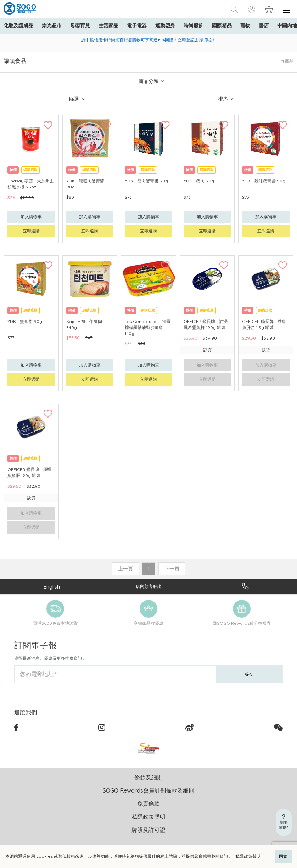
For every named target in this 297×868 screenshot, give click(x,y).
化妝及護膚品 (18, 25)
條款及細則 (148, 777)
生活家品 (108, 25)
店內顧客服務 (148, 586)
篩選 (74, 99)
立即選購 (31, 231)
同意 (283, 856)
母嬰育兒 (80, 25)
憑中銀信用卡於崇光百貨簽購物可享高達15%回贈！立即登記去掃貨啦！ (148, 40)
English (52, 587)
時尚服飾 (194, 25)
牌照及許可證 (148, 830)
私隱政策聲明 (248, 856)
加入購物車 (31, 217)
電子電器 (137, 25)
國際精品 (222, 25)
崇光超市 (52, 25)
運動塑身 (165, 25)
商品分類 (148, 81)
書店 (264, 25)
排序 (223, 99)
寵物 (245, 25)
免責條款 (148, 804)
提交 (249, 674)
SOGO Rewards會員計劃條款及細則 (148, 790)
